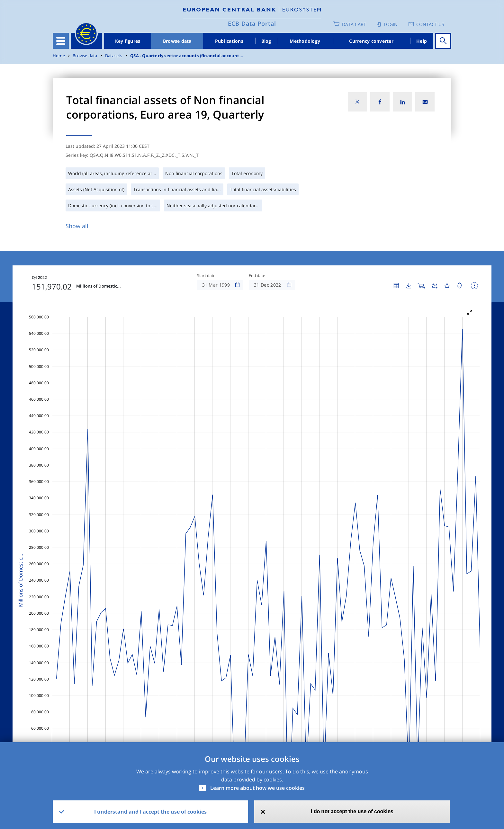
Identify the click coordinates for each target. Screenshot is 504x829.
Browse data (177, 41)
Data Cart (354, 24)
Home (59, 56)
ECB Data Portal (252, 23)
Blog (266, 41)
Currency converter (371, 41)
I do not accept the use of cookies (352, 811)
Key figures (128, 41)
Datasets (114, 56)
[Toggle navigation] (61, 41)
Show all (77, 226)
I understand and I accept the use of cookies (150, 812)
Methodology (305, 41)
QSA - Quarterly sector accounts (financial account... (187, 56)
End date (257, 276)
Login (391, 24)
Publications (229, 41)
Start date (206, 276)
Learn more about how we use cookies (257, 788)
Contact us (430, 24)
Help (422, 41)
